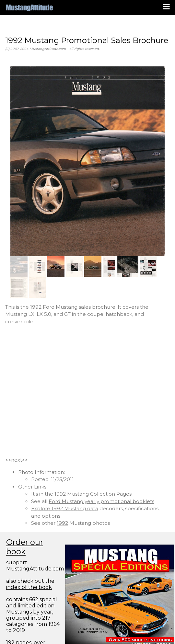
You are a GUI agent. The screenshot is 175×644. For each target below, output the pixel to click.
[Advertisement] (61, 391)
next (17, 460)
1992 (62, 523)
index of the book (29, 587)
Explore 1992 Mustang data (65, 508)
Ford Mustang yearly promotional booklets (101, 501)
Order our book (25, 547)
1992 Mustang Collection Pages (93, 494)
